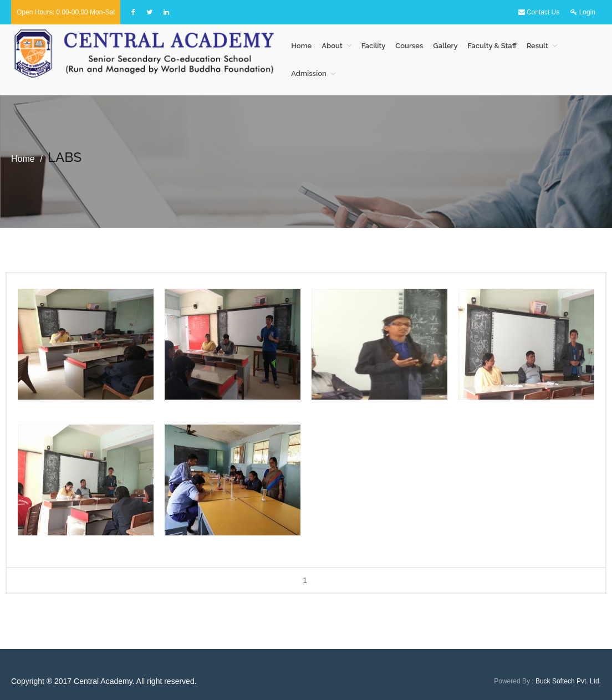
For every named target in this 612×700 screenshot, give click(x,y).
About (332, 46)
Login (583, 12)
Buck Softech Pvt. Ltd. (568, 681)
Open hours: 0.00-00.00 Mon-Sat (66, 12)
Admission (309, 73)
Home (301, 46)
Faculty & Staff (492, 46)
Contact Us (539, 12)
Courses (409, 46)
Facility (374, 46)
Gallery (445, 46)
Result (537, 46)
